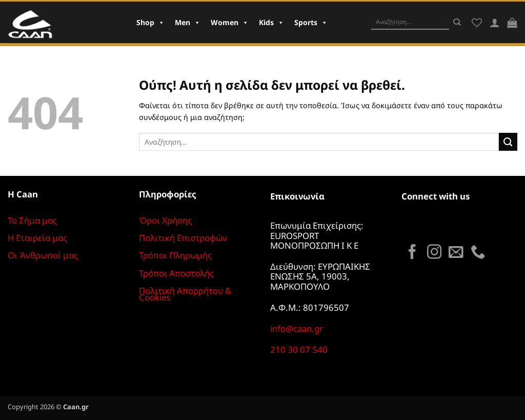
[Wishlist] (477, 23)
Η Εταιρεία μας (37, 238)
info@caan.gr (297, 328)
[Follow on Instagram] (434, 253)
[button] (512, 23)
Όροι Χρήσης (165, 220)
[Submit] (457, 22)
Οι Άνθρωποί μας (43, 255)
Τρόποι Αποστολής (176, 273)
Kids (271, 22)
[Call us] (478, 253)
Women (230, 22)
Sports (311, 22)
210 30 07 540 (299, 349)
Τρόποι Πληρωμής (175, 255)
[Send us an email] (456, 253)
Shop (150, 22)
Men (188, 22)
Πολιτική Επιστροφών (183, 238)
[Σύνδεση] (495, 23)
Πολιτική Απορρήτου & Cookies (185, 294)
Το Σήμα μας (32, 220)
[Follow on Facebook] (412, 253)
